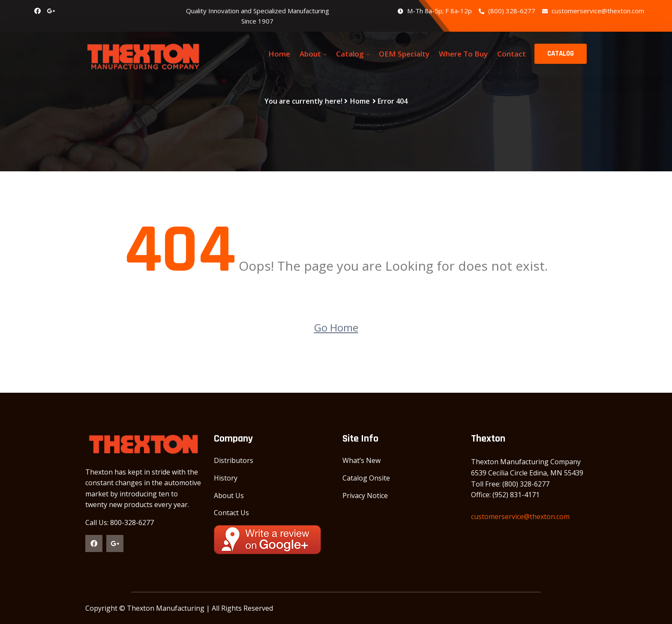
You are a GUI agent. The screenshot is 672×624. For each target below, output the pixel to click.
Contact (511, 54)
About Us (229, 496)
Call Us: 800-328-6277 (120, 522)
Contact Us (231, 513)
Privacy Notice (365, 496)
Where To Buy (463, 54)
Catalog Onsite (366, 478)
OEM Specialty (404, 54)
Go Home (336, 327)
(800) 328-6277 (507, 11)
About (310, 54)
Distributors (234, 460)
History (226, 478)
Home (279, 54)
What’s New (361, 460)
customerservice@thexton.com (593, 11)
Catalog (350, 54)
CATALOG (561, 54)
